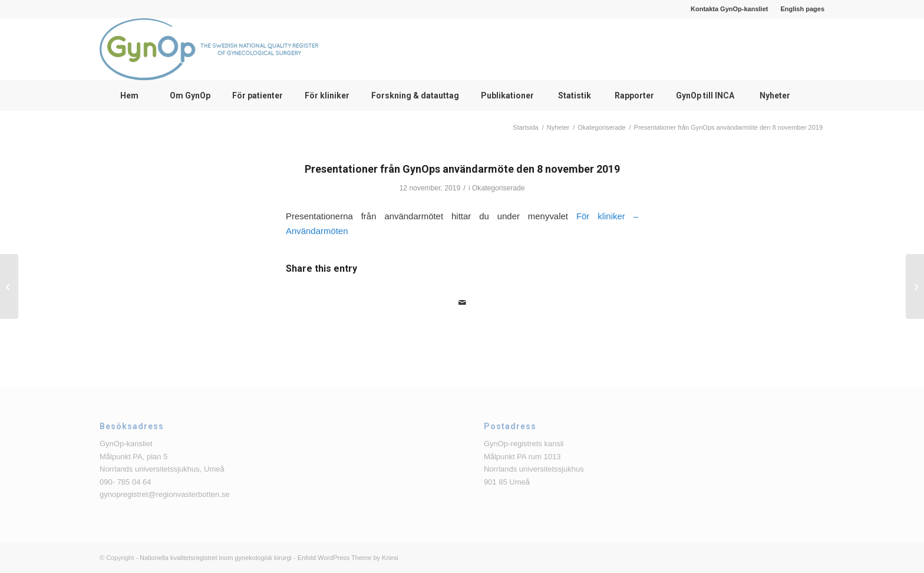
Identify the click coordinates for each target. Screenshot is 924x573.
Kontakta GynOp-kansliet (729, 9)
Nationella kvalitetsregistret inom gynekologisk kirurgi (216, 558)
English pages (802, 9)
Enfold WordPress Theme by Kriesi (348, 558)
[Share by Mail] (462, 303)
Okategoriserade (498, 188)
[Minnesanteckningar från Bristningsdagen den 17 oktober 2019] (9, 286)
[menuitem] (730, 9)
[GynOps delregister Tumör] (915, 286)
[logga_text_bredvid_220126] (209, 49)
